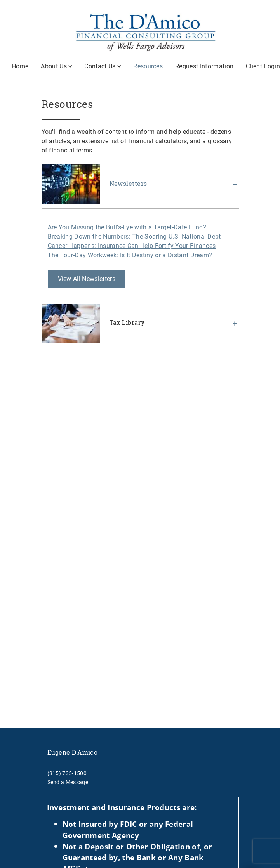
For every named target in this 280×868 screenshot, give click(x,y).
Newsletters (94, 184)
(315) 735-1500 (67, 773)
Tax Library (93, 323)
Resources (148, 66)
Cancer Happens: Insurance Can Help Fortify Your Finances (132, 246)
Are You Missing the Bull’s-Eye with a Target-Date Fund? (127, 227)
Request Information (204, 66)
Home (20, 66)
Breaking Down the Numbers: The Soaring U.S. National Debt (134, 236)
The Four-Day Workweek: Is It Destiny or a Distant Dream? (130, 255)
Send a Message (68, 782)
